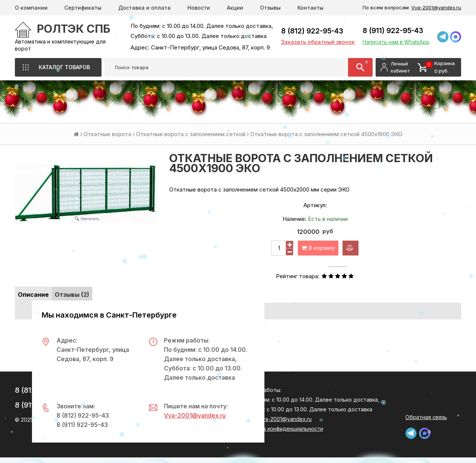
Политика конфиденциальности (282, 429)
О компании (31, 8)
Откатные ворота (107, 134)
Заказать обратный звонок (318, 42)
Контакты (311, 8)
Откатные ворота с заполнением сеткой (191, 134)
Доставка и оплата (144, 8)
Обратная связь (426, 417)
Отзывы (270, 8)
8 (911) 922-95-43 (393, 31)
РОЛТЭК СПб (74, 29)
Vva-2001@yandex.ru (436, 7)
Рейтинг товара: (298, 276)
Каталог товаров (64, 67)
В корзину (318, 248)
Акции (235, 8)
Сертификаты (83, 8)
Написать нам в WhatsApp (396, 42)
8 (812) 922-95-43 (312, 31)
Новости (199, 8)
